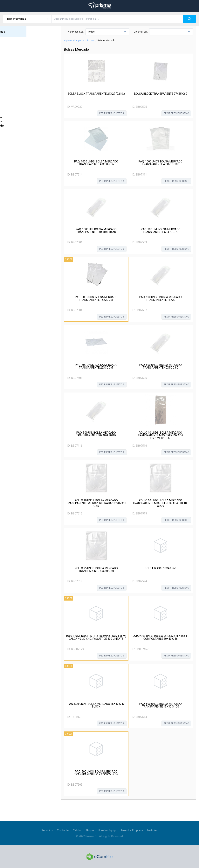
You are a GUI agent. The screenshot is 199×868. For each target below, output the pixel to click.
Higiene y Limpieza (74, 41)
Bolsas (91, 41)
